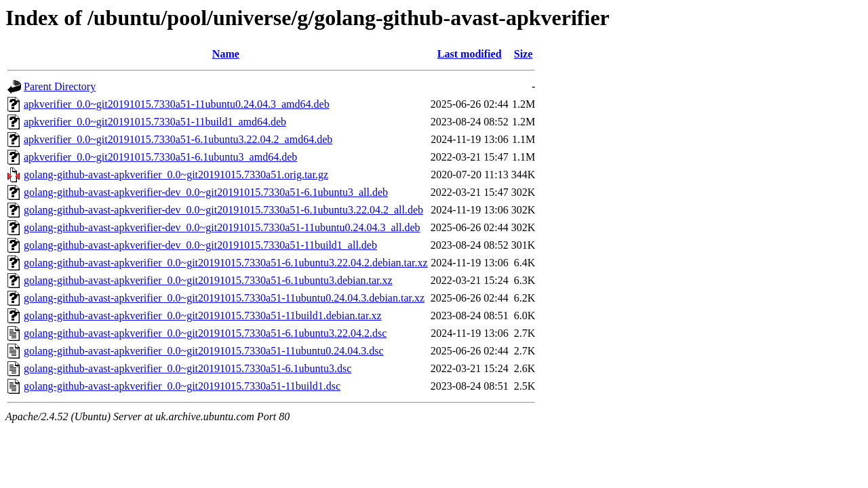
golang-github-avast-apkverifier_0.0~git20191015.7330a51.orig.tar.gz (176, 175)
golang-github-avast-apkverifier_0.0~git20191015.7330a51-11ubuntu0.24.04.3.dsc (204, 351)
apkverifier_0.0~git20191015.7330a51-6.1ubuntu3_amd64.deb (160, 157)
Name (226, 54)
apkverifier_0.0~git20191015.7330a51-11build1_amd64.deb (155, 122)
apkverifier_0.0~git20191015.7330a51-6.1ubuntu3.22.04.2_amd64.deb (178, 139)
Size (524, 54)
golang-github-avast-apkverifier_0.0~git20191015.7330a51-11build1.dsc (182, 386)
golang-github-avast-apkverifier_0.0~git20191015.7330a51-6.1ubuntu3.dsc (188, 368)
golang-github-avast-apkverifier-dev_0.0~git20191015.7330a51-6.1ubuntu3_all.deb (206, 192)
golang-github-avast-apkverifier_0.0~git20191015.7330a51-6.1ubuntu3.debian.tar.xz (208, 280)
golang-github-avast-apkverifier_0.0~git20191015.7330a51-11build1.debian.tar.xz (203, 316)
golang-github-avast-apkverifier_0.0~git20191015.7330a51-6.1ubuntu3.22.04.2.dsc (205, 333)
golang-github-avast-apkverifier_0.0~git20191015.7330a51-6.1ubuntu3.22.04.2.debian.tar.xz (226, 263)
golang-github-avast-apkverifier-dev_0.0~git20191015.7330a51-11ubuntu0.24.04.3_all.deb (222, 227)
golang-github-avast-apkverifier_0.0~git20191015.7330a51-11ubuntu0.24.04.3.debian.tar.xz (224, 298)
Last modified (470, 54)
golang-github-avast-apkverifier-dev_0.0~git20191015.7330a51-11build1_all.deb (200, 245)
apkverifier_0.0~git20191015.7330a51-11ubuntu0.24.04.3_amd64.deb (177, 104)
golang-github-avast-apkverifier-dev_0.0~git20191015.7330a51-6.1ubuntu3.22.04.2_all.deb (223, 210)
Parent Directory (60, 86)
